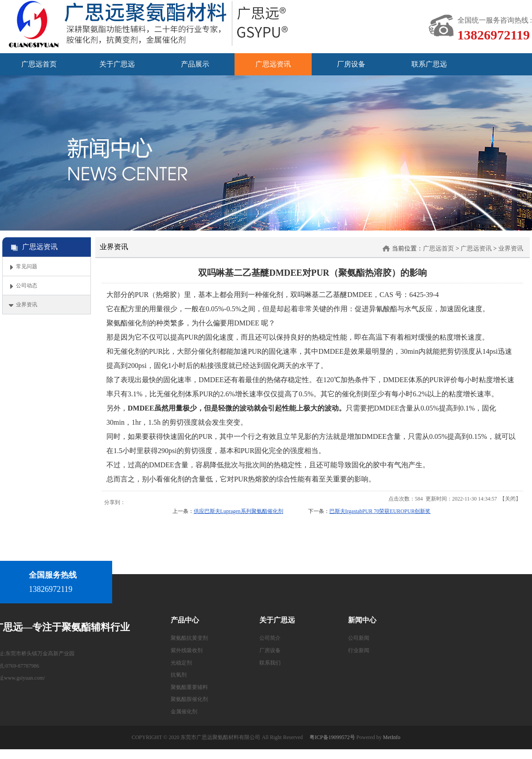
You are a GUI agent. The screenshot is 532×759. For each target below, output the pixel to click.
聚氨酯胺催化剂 (189, 699)
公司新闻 (359, 638)
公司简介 (270, 638)
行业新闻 (359, 650)
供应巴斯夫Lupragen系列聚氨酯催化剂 (239, 511)
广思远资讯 (476, 248)
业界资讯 (511, 248)
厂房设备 (270, 650)
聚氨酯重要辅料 (189, 687)
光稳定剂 (181, 663)
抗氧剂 (179, 675)
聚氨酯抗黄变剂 (189, 638)
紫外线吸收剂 (187, 650)
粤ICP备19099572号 (332, 737)
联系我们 (270, 663)
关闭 (510, 499)
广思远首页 (438, 248)
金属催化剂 (184, 712)
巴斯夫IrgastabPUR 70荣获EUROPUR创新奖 (380, 511)
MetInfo (392, 737)
